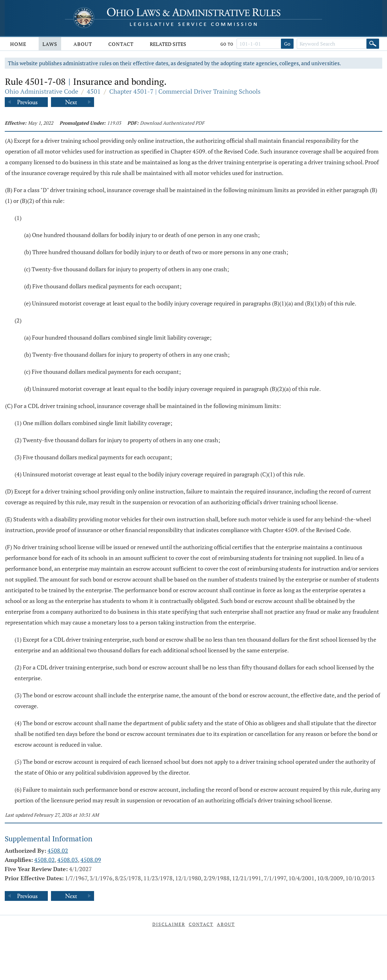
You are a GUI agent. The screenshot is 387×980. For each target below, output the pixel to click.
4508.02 (58, 851)
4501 (94, 91)
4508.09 (91, 860)
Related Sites (168, 44)
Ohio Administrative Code (41, 91)
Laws (50, 44)
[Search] (373, 44)
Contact (121, 44)
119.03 (114, 123)
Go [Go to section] (287, 44)
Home (18, 44)
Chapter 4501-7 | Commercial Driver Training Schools (185, 91)
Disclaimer (169, 924)
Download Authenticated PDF (172, 123)
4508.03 (68, 860)
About (83, 44)
